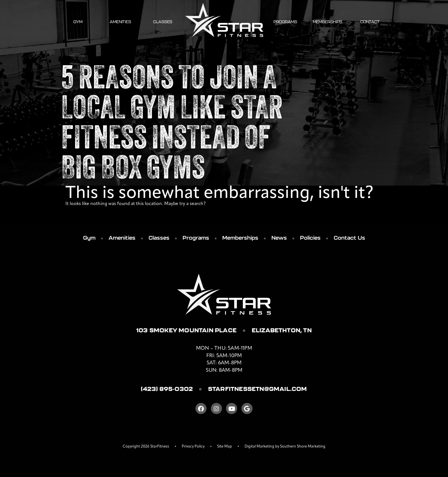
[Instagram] (216, 409)
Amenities (120, 22)
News (279, 238)
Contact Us (349, 238)
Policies (310, 238)
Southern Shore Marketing (303, 447)
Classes (163, 22)
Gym (78, 22)
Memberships (328, 22)
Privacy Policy (193, 447)
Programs (285, 22)
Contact (370, 22)
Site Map (225, 447)
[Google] (247, 409)
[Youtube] (232, 409)
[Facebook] (201, 409)
